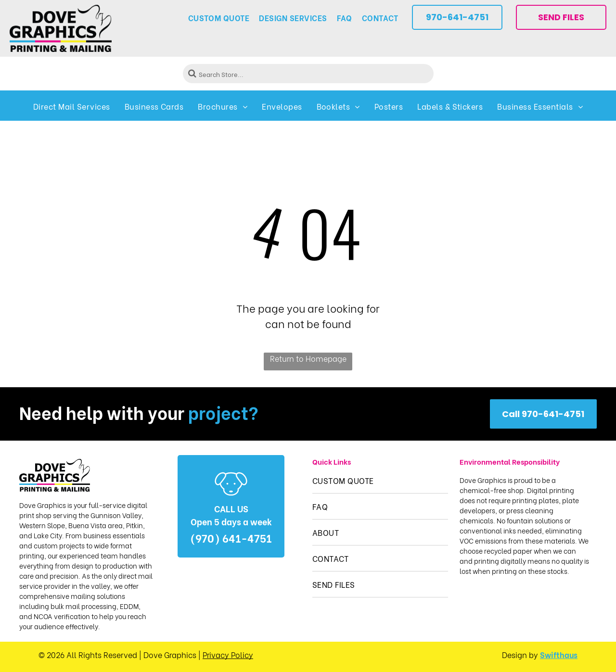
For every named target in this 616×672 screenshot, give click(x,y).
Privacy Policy (228, 654)
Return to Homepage (308, 358)
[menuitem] (219, 18)
